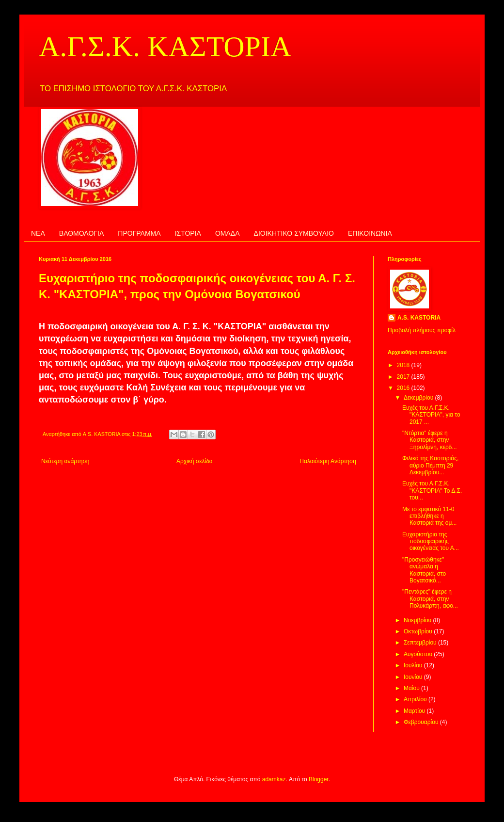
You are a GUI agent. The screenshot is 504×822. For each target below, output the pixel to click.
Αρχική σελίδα (195, 461)
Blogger (319, 779)
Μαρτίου (415, 711)
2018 (404, 365)
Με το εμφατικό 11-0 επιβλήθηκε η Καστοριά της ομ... (429, 516)
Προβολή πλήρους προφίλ (422, 330)
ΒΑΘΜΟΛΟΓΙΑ (81, 233)
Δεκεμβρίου (419, 398)
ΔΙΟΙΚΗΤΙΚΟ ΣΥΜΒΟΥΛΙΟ (294, 233)
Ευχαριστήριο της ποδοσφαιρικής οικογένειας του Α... (431, 541)
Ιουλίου (414, 665)
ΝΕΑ (38, 233)
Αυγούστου (419, 654)
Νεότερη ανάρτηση (65, 461)
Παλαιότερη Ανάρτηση (328, 461)
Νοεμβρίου (418, 620)
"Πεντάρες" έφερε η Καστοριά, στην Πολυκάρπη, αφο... (430, 599)
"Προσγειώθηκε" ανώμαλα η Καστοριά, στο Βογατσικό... (424, 570)
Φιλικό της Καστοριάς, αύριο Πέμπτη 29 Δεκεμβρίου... (430, 465)
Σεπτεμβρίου (421, 643)
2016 (404, 388)
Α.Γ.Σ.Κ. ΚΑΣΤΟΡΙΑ (165, 47)
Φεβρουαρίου (422, 722)
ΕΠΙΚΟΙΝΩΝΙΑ (370, 233)
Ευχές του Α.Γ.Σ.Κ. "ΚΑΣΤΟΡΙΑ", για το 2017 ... (431, 415)
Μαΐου (412, 688)
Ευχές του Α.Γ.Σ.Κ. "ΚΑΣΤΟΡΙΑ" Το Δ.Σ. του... (432, 491)
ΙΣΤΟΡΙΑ (188, 233)
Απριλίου (416, 699)
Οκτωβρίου (419, 631)
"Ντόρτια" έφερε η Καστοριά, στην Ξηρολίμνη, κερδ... (430, 440)
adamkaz (274, 779)
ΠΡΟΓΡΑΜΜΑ (139, 233)
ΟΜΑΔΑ (228, 233)
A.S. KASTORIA (419, 318)
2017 (404, 377)
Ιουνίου (414, 677)
